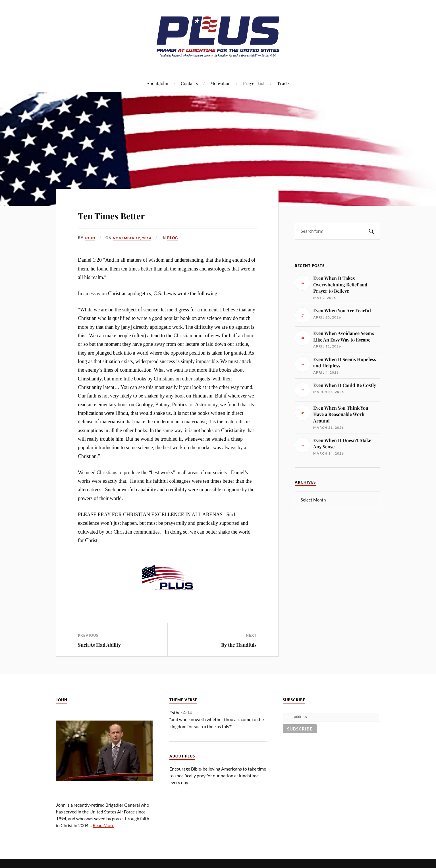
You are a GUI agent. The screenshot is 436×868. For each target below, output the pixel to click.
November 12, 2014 (135, 238)
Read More (103, 825)
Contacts (189, 83)
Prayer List (254, 83)
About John (157, 83)
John (90, 238)
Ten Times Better (127, 214)
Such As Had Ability (99, 645)
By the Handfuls (239, 645)
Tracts (283, 83)
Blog (177, 238)
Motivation (220, 83)
